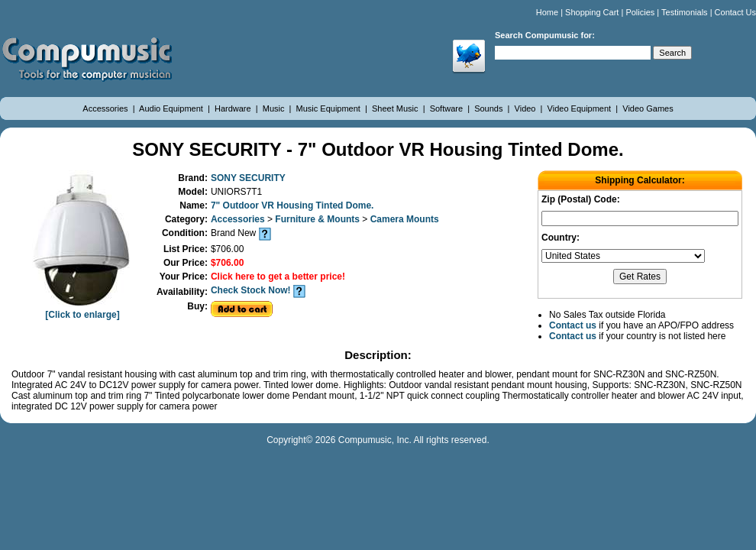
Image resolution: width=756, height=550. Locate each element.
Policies (640, 12)
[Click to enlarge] (82, 309)
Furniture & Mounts (318, 219)
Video (527, 108)
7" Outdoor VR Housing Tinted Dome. (292, 205)
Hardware (234, 108)
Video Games (648, 108)
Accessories (106, 108)
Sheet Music (396, 108)
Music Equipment (330, 108)
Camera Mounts (405, 219)
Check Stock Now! (251, 290)
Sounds (489, 108)
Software (447, 108)
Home (547, 12)
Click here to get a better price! (278, 277)
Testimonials (685, 12)
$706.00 (227, 263)
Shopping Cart (592, 12)
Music (275, 108)
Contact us (573, 325)
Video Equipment (581, 108)
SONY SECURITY (248, 178)
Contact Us (735, 12)
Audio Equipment (172, 108)
